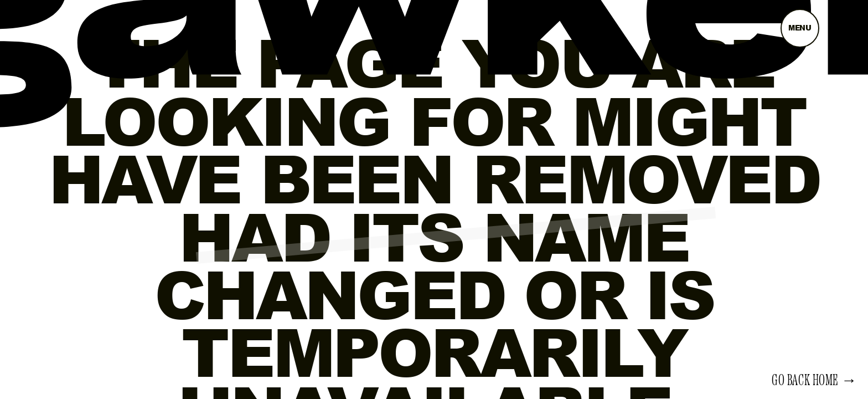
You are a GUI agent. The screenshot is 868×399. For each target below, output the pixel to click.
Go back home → (814, 381)
